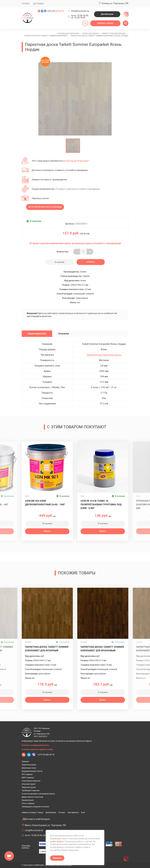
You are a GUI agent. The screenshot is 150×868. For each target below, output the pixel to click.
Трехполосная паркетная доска (104, 355)
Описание (64, 334)
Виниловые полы (29, 768)
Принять (57, 858)
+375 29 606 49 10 (46, 755)
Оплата (26, 4)
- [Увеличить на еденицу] (77, 252)
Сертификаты (73, 812)
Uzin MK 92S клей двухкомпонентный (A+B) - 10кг (45, 503)
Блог (83, 812)
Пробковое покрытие (31, 791)
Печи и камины (28, 803)
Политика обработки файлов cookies (37, 750)
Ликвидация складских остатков (35, 807)
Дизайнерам (107, 14)
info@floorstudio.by (80, 11)
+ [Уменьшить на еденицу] (90, 252)
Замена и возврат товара (32, 812)
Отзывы (62, 812)
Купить (91, 262)
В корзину (59, 262)
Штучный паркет (29, 784)
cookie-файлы (57, 841)
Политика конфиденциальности (35, 745)
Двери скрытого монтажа (32, 797)
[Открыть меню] (126, 23)
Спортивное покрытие (31, 781)
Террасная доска (29, 787)
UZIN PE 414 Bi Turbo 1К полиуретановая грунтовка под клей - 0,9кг (101, 505)
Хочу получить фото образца (45, 207)
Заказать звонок (105, 23)
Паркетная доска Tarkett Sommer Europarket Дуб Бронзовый (102, 649)
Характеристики (37, 334)
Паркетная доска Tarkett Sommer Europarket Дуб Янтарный (47, 649)
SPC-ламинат (27, 774)
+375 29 (56, 11)
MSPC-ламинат (28, 778)
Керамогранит (28, 800)
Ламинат (25, 762)
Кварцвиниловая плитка (32, 771)
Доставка (38, 4)
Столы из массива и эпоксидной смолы (38, 794)
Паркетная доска (29, 765)
